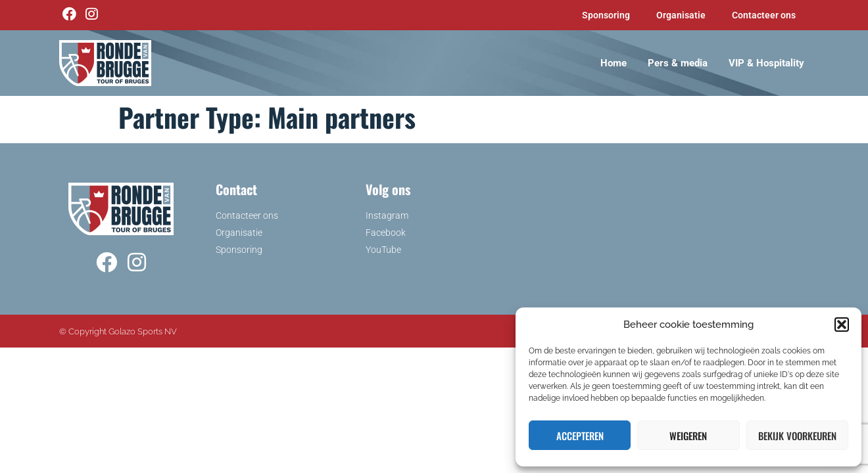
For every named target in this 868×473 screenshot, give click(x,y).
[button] (842, 325)
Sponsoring (606, 15)
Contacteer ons (764, 15)
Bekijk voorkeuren (797, 436)
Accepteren (580, 436)
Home (614, 63)
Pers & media (678, 63)
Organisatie (681, 15)
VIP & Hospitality (766, 63)
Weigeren (688, 436)
